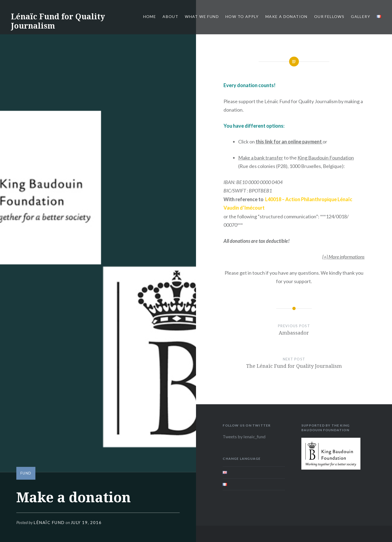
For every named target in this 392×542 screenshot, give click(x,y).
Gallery (361, 16)
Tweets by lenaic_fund (244, 437)
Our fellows (329, 16)
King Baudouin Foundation (326, 158)
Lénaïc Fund (49, 522)
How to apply (242, 16)
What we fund (202, 16)
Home (150, 16)
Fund (26, 473)
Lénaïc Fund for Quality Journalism (58, 21)
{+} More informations (343, 257)
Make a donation (287, 16)
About (170, 16)
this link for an (289, 142)
